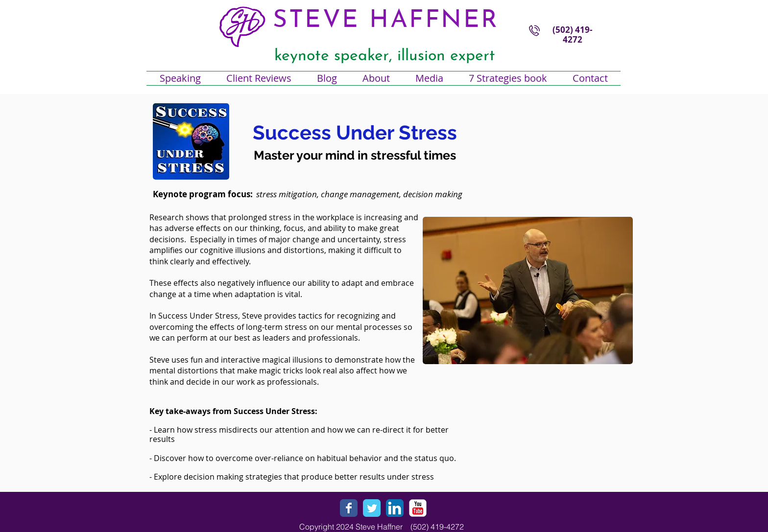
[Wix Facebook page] (349, 508)
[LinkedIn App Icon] (395, 508)
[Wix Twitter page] (372, 508)
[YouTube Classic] (418, 508)
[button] (376, 78)
